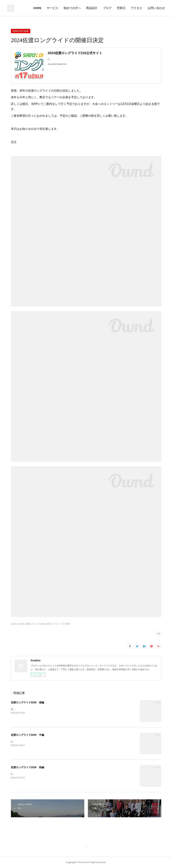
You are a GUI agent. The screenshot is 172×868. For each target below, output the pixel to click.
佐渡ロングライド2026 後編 (27, 702)
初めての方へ (72, 8)
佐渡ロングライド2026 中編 (27, 735)
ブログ (107, 8)
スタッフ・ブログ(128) (61, 624)
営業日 (121, 8)
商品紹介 (92, 8)
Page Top (86, 848)
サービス (52, 8)
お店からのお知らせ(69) (21, 624)
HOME (37, 8)
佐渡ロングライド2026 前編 (27, 767)
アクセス (137, 8)
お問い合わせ (156, 8)
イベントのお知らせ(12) (41, 624)
